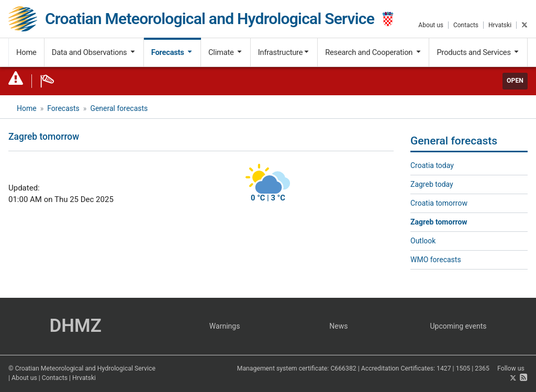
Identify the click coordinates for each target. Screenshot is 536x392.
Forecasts (172, 52)
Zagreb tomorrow (439, 222)
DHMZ (75, 326)
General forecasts (119, 108)
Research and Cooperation (373, 52)
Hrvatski (500, 25)
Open (515, 81)
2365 (482, 368)
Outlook (423, 241)
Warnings (225, 326)
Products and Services (478, 52)
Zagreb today (432, 184)
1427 (444, 368)
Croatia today (432, 165)
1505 (463, 368)
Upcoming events (459, 326)
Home (26, 52)
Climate (226, 52)
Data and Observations (94, 52)
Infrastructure (284, 52)
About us (431, 25)
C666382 (343, 368)
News (338, 326)
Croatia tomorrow (439, 203)
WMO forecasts (436, 260)
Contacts (466, 25)
